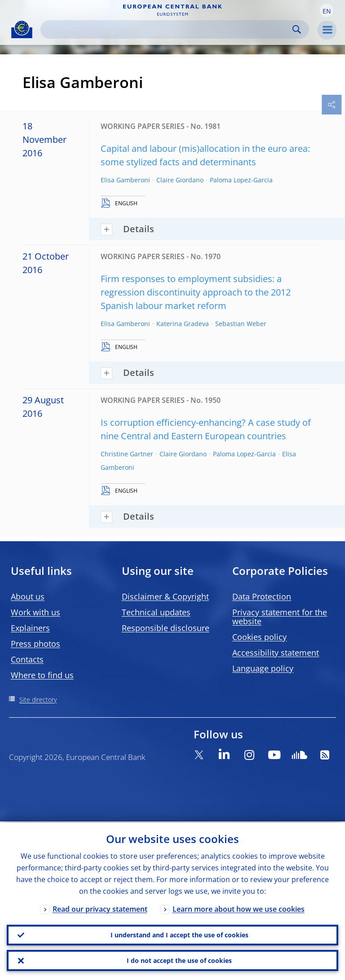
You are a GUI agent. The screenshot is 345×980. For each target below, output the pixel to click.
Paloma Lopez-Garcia (241, 180)
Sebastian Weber (241, 324)
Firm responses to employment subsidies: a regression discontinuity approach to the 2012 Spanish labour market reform (196, 292)
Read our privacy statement (100, 908)
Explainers (30, 628)
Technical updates (156, 612)
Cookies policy (259, 637)
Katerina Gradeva (183, 324)
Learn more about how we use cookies (239, 908)
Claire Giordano (180, 180)
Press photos (35, 644)
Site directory (38, 700)
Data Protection (262, 596)
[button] (327, 10)
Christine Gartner (127, 454)
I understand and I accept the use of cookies (179, 934)
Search (297, 29)
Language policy (263, 668)
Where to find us (42, 675)
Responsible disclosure (166, 628)
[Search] (168, 29)
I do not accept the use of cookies (179, 960)
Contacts (27, 659)
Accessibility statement (276, 653)
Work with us (35, 612)
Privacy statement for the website (280, 617)
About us (28, 596)
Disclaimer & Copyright (165, 596)
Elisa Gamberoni (125, 180)
